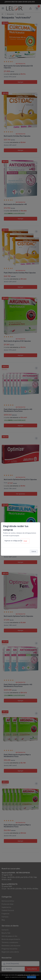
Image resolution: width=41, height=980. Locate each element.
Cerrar (34, 551)
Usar (25, 541)
